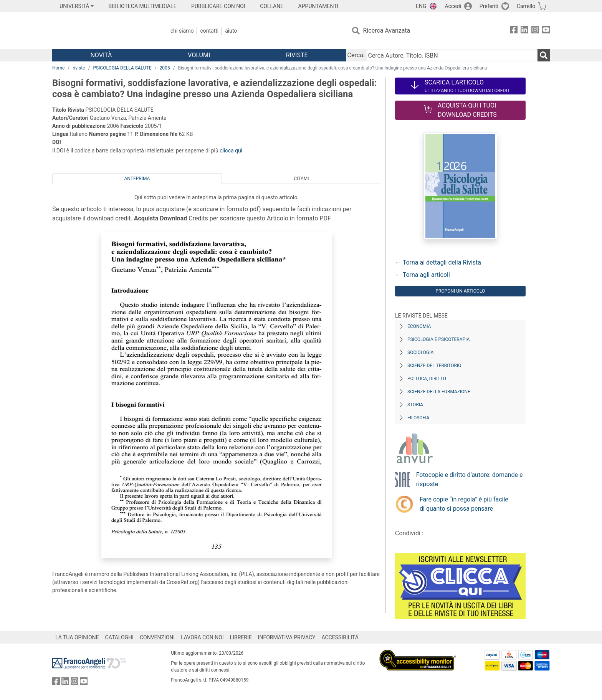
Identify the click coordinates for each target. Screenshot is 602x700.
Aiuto (231, 31)
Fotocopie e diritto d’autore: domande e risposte (470, 479)
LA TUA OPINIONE (77, 637)
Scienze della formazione (439, 392)
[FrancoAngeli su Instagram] (535, 31)
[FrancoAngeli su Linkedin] (524, 31)
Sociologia (420, 352)
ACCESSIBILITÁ (340, 637)
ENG (421, 6)
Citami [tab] (301, 179)
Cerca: (356, 55)
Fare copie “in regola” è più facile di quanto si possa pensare (464, 504)
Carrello (526, 6)
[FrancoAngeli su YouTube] (546, 31)
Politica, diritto (427, 379)
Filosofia (418, 418)
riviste (79, 68)
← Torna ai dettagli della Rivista (438, 262)
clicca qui (231, 151)
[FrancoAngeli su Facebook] (514, 31)
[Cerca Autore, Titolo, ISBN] (452, 55)
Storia (415, 405)
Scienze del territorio (434, 366)
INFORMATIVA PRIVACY (287, 637)
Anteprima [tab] (137, 179)
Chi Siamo (182, 31)
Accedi (453, 6)
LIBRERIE (241, 637)
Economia (419, 326)
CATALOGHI (119, 637)
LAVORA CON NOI (202, 637)
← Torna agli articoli (423, 275)
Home (58, 68)
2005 (165, 68)
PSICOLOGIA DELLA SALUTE (122, 68)
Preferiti (489, 6)
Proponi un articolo (460, 291)
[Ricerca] (544, 55)
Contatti (209, 31)
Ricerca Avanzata (387, 31)
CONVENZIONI (157, 637)
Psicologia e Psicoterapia (438, 339)
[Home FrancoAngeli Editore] (103, 31)
